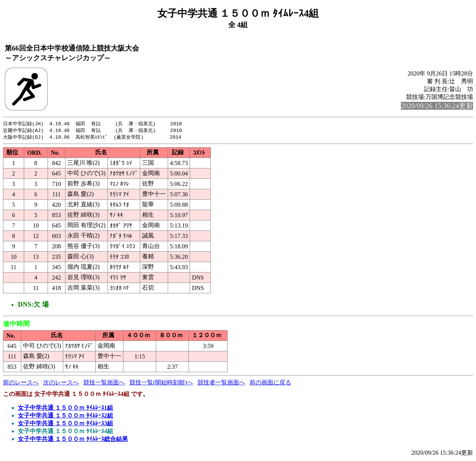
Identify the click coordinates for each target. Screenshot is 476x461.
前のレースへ (21, 383)
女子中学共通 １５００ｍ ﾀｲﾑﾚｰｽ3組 (65, 424)
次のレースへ (61, 383)
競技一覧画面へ (104, 383)
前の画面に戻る (270, 383)
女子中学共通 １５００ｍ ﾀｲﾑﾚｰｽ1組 (65, 409)
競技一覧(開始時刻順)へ (161, 383)
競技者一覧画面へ (221, 383)
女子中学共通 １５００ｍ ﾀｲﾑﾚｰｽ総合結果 (73, 440)
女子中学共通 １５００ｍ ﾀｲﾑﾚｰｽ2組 (65, 417)
